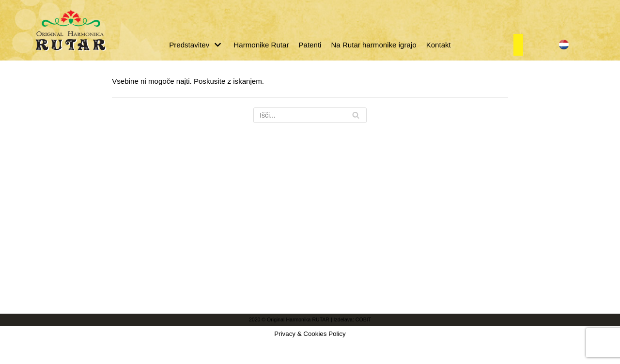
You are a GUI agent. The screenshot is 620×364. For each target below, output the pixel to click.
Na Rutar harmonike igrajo (373, 45)
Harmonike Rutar (261, 45)
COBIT (363, 358)
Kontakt (438, 45)
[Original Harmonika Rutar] (70, 30)
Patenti (310, 45)
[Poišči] (310, 115)
